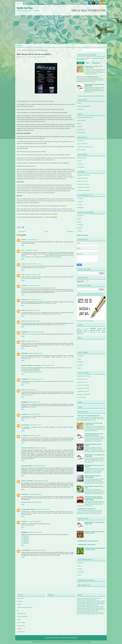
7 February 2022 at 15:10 (48, 366)
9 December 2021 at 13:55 (32, 310)
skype (80, 222)
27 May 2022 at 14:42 (34, 402)
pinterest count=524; (83, 187)
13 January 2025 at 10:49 (34, 522)
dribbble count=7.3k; (84, 391)
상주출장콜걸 (25, 538)
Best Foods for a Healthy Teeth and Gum (88, 77)
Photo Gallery (81, 120)
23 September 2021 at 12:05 (33, 275)
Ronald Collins (25, 425)
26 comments (42, 57)
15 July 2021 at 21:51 (33, 240)
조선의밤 (24, 286)
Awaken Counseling (27, 481)
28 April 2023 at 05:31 (40, 448)
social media (31, 334)
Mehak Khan (25, 353)
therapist (59, 314)
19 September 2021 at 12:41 (33, 264)
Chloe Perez (24, 494)
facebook (81, 198)
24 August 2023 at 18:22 (39, 466)
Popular (80, 63)
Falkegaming (25, 379)
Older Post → (71, 232)
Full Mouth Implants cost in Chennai (31, 366)
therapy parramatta (26, 466)
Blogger (102, 96)
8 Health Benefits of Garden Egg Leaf (88, 541)
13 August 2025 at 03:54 (35, 532)
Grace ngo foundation (84, 106)
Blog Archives (96, 63)
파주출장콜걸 (25, 536)
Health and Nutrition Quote (25, 607)
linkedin (80, 231)
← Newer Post (21, 232)
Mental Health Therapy (59, 325)
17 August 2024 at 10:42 (35, 494)
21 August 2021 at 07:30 (31, 250)
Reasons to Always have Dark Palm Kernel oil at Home (94, 532)
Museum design (29, 525)
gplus (79, 575)
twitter (80, 219)
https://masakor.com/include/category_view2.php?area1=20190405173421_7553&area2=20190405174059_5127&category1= (47, 256)
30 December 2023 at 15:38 (40, 481)
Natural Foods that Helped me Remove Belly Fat (93, 477)
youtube (80, 228)
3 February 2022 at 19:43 (35, 353)
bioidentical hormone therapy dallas (31, 278)
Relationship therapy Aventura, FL (63, 441)
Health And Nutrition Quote (85, 117)
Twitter (80, 205)
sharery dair (24, 300)
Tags (88, 63)
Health (80, 161)
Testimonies (81, 130)
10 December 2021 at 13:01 (32, 321)
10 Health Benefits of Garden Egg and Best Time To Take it (95, 549)
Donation (87, 329)
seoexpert (24, 414)
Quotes (80, 127)
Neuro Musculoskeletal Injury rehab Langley (48, 555)
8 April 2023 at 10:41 (35, 425)
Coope (23, 264)
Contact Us (81, 109)
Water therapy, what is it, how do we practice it (34, 54)
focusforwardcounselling (28, 509)
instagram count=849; (84, 190)
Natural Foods (82, 158)
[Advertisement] (61, 30)
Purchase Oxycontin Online (34, 502)
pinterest (80, 201)
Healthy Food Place (25, 8)
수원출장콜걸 (25, 543)
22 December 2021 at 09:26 (37, 332)
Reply (23, 245)
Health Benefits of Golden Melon (87, 509)
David (23, 275)
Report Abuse (82, 235)
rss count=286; (82, 397)
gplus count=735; (83, 181)
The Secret (35, 346)
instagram (81, 225)
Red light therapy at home (49, 303)
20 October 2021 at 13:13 (35, 300)
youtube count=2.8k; (83, 184)
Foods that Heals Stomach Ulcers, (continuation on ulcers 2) (94, 435)
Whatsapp (81, 208)
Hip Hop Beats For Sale (85, 642)
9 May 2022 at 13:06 (31, 390)
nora (22, 250)
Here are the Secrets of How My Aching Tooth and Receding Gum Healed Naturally (94, 498)
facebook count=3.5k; (84, 175)
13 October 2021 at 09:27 (34, 286)
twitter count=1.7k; (83, 178)
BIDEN (23, 341)
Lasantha (58, 642)
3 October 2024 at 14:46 (42, 509)
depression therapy (30, 418)
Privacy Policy (82, 133)
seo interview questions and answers (31, 372)
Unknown (24, 240)
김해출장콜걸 (25, 539)
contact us (33, 407)
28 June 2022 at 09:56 (33, 414)
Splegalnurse (25, 332)
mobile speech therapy (28, 448)
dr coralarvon (25, 436)
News (79, 123)
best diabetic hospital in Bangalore (31, 371)
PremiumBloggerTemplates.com (70, 642)
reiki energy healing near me (38, 268)
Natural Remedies (83, 144)
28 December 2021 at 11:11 (33, 341)
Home (19, 3)
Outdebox (24, 522)
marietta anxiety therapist (64, 487)
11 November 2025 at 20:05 (38, 550)
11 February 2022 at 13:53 (36, 379)
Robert (23, 390)
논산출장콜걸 (25, 541)
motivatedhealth (26, 550)
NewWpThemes (41, 642)
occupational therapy (27, 395)
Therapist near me (26, 429)
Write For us (81, 141)
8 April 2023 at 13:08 (35, 436)
